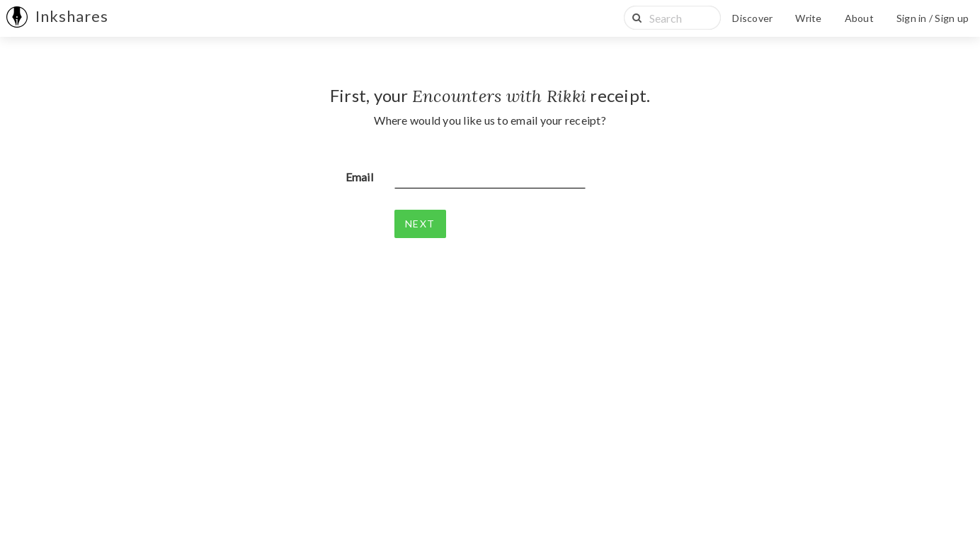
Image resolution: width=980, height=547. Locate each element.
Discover (752, 18)
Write (808, 18)
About (859, 18)
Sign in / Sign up (933, 18)
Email (359, 177)
